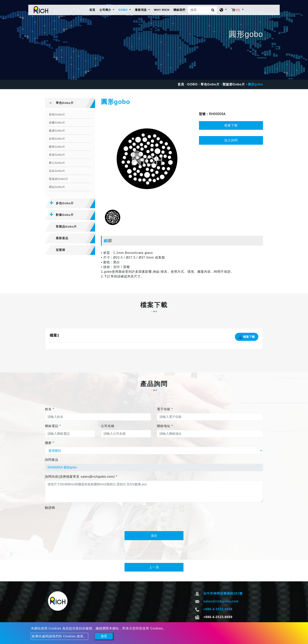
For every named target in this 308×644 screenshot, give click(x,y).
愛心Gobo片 (57, 163)
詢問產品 (52, 460)
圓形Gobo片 (57, 147)
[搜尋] (203, 10)
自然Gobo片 (57, 139)
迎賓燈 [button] (60, 250)
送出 (154, 536)
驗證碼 (50, 508)
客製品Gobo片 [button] (66, 226)
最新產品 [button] (62, 238)
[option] (147, 159)
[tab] (70, 103)
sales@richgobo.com (221, 601)
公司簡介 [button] (106, 10)
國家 (50, 443)
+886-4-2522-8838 (218, 609)
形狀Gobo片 (57, 114)
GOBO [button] (124, 10)
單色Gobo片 (210, 84)
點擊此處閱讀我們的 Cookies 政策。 (60, 636)
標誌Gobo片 (57, 187)
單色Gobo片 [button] (65, 103)
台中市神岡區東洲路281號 (223, 593)
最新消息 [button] (141, 10)
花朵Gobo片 (57, 171)
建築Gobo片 (57, 131)
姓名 (50, 409)
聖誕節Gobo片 (234, 84)
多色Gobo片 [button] (65, 203)
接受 (104, 636)
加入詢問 (231, 140)
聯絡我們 (179, 10)
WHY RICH (162, 10)
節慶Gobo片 (57, 123)
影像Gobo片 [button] (65, 215)
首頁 (93, 10)
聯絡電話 (53, 426)
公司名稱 (108, 426)
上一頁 (154, 567)
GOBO (192, 84)
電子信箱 (165, 409)
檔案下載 (231, 125)
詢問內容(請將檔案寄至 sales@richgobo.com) (81, 477)
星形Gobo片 (57, 155)
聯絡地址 (165, 426)
